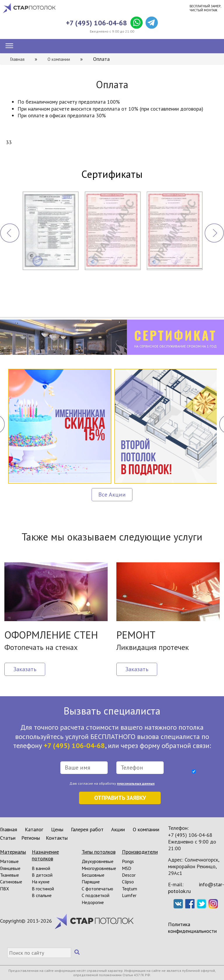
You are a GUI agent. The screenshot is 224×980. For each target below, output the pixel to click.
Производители (140, 852)
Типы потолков (99, 852)
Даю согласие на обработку (112, 783)
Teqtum (129, 889)
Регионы (31, 838)
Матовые (9, 861)
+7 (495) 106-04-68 (97, 23)
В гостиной (43, 889)
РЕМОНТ (136, 635)
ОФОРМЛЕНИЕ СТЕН (51, 635)
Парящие (91, 882)
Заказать (25, 669)
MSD (127, 868)
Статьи (8, 838)
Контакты (57, 838)
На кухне (41, 882)
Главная (9, 829)
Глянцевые (10, 868)
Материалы (13, 852)
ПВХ (5, 889)
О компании (146, 829)
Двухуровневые (98, 861)
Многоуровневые (99, 868)
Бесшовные (93, 875)
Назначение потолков (45, 855)
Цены (57, 829)
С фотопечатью (97, 889)
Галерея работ (87, 829)
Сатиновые (11, 882)
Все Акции (112, 495)
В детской (42, 875)
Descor (129, 875)
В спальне (42, 895)
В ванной (41, 868)
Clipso (128, 882)
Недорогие (93, 902)
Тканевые (9, 875)
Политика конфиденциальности (192, 928)
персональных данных (136, 783)
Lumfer (129, 895)
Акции (118, 829)
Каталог (34, 829)
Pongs (128, 861)
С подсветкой (96, 895)
